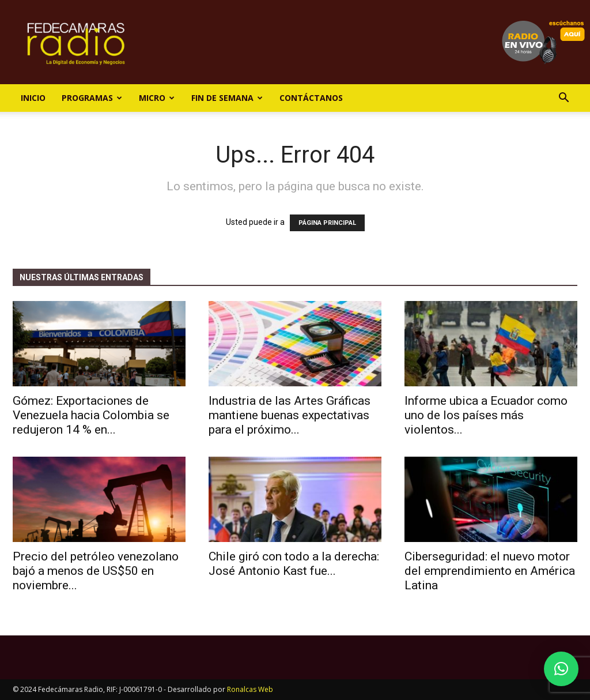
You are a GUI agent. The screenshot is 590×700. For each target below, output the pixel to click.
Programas (92, 98)
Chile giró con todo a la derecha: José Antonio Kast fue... (294, 564)
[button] (563, 99)
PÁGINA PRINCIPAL (327, 223)
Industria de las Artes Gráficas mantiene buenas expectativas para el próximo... (290, 415)
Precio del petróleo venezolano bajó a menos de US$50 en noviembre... (96, 571)
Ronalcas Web (250, 689)
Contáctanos (311, 98)
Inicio (33, 98)
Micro (157, 98)
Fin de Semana (227, 98)
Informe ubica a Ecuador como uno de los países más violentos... (486, 415)
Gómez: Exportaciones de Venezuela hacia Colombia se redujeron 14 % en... (91, 415)
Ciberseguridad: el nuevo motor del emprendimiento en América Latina (490, 571)
